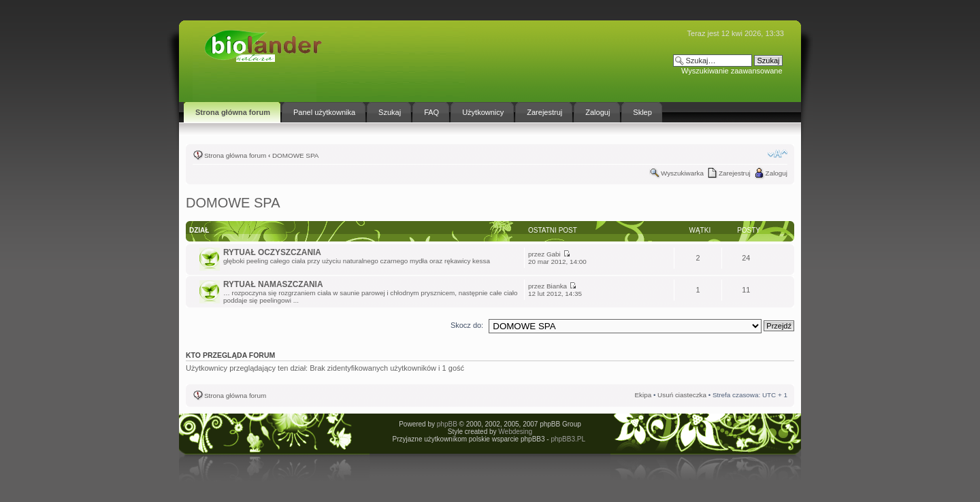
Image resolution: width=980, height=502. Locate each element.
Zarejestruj (735, 173)
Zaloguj (777, 173)
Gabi (554, 254)
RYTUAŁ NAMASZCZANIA (273, 284)
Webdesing (515, 432)
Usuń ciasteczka (682, 395)
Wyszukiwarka (682, 173)
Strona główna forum (235, 155)
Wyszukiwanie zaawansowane (732, 71)
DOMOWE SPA (295, 155)
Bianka (557, 286)
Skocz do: (467, 325)
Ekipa (643, 395)
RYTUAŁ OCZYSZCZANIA (272, 252)
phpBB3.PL (568, 439)
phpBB (447, 424)
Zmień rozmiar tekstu (778, 154)
